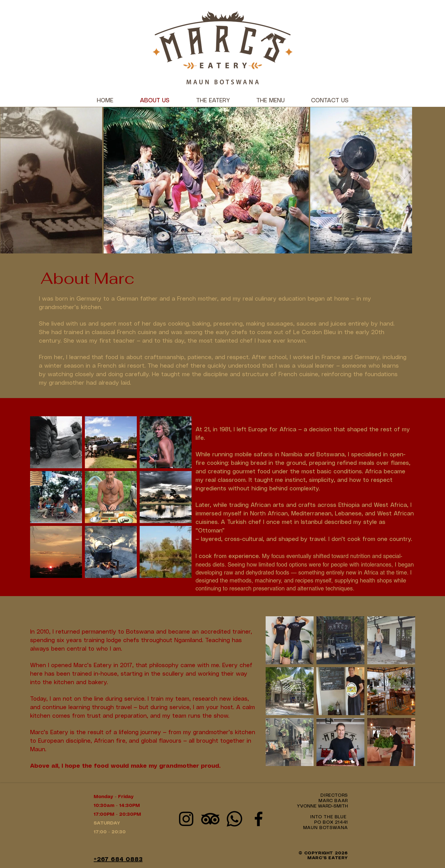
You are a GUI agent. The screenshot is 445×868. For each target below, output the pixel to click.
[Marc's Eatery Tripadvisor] (210, 819)
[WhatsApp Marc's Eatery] (234, 819)
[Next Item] (402, 180)
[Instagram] (186, 819)
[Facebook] (259, 819)
